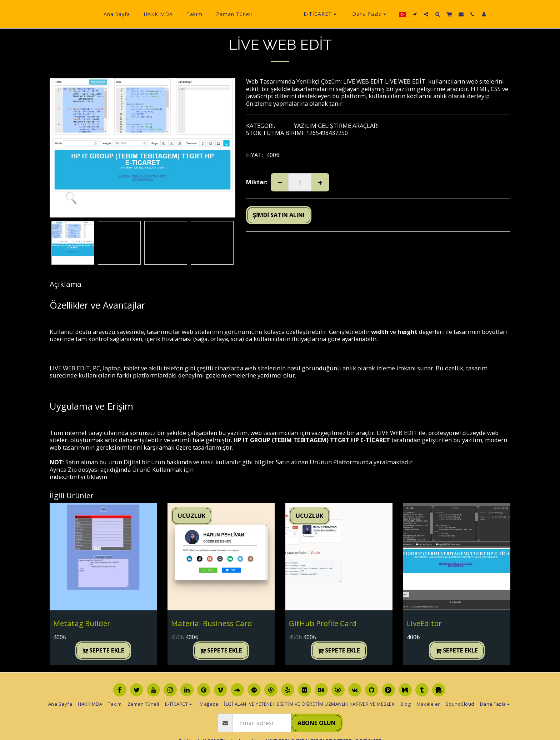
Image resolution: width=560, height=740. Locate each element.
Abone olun (317, 723)
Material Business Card (212, 623)
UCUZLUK (192, 516)
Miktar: (257, 182)
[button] (427, 14)
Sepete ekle (103, 650)
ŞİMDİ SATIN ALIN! (279, 215)
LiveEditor (424, 623)
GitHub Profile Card (323, 623)
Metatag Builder (82, 623)
